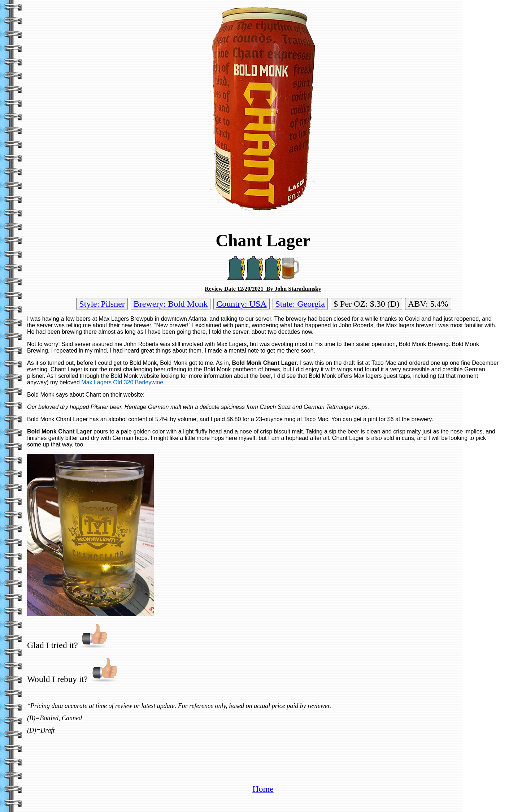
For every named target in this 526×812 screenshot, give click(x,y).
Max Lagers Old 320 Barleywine (122, 382)
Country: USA (241, 304)
